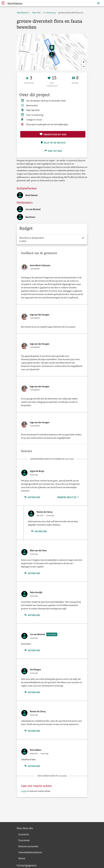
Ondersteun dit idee (53, 134)
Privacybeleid (24, 840)
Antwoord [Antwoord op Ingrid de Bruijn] (32, 497)
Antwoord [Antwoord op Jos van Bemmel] (32, 650)
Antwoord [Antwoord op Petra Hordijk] (32, 615)
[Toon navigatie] (98, 3)
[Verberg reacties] (69, 497)
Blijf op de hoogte (53, 142)
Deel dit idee (53, 151)
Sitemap (22, 858)
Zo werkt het (24, 834)
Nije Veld (36, 13)
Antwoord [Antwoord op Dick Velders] (32, 766)
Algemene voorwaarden (28, 846)
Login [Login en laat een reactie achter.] (24, 791)
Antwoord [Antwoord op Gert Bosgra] (32, 692)
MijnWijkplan (23, 13)
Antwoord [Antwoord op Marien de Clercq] (39, 531)
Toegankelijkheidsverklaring (30, 852)
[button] (84, 62)
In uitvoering (50, 13)
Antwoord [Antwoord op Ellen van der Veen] (32, 573)
